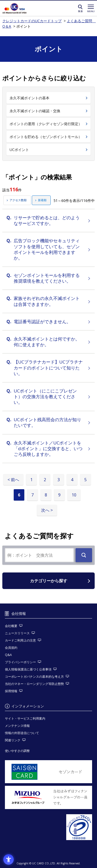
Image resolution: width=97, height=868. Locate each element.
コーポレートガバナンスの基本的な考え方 (34, 677)
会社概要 (11, 626)
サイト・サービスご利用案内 (25, 718)
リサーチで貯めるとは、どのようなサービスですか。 (47, 220)
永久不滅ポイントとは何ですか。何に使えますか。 (47, 342)
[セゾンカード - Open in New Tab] (49, 772)
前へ (15, 480)
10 (74, 495)
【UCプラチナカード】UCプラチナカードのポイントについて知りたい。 (48, 368)
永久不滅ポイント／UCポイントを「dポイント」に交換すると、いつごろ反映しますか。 (48, 448)
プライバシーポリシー (20, 662)
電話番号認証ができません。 (42, 322)
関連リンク (13, 740)
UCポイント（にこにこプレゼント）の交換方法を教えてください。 (45, 397)
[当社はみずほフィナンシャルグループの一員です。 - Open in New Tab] (49, 797)
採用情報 (11, 691)
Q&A (8, 655)
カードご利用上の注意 (20, 640)
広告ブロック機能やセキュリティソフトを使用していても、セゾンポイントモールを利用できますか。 (47, 249)
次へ (45, 510)
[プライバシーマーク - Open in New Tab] (49, 827)
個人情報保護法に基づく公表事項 (28, 669)
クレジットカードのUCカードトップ (22, 8)
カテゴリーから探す (49, 581)
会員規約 (11, 648)
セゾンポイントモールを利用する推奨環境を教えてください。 (47, 278)
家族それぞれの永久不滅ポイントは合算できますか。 (47, 301)
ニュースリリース (17, 633)
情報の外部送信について (22, 733)
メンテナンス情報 (17, 726)
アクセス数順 (18, 200)
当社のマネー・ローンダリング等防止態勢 (34, 684)
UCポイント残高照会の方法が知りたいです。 (47, 422)
